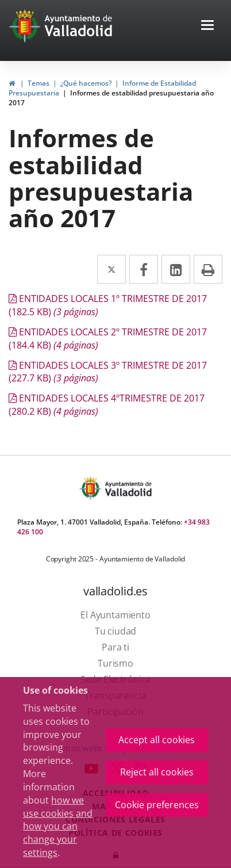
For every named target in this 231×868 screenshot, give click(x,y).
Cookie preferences (157, 805)
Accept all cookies (157, 740)
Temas (38, 83)
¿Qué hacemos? (86, 83)
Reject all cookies (157, 772)
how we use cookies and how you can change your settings (58, 826)
